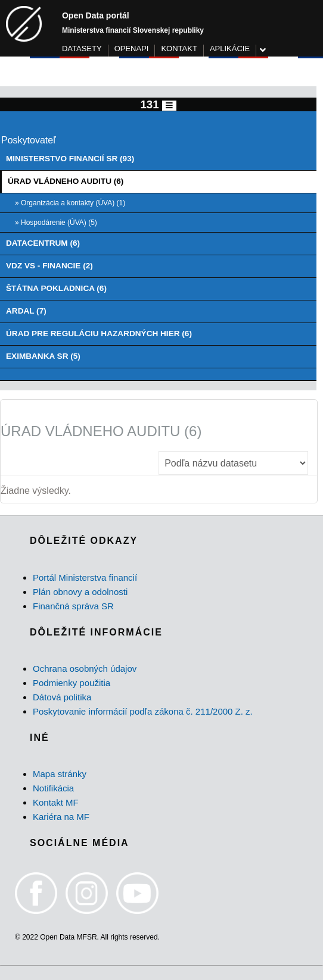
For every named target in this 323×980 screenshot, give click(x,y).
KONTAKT (179, 49)
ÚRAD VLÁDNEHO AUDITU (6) (66, 181)
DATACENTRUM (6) (43, 243)
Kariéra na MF (61, 817)
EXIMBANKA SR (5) (43, 356)
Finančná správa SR (73, 606)
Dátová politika (62, 697)
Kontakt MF (56, 802)
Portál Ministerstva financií (85, 577)
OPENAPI (132, 49)
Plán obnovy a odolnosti (80, 592)
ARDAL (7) (26, 311)
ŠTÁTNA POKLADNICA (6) (56, 288)
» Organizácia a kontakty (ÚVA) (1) (70, 203)
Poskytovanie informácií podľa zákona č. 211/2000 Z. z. (143, 711)
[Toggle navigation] (169, 106)
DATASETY (82, 49)
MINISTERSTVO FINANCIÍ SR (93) (70, 159)
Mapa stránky (60, 774)
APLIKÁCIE (230, 49)
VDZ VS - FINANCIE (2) (49, 266)
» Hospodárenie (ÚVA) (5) (56, 223)
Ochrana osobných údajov (85, 669)
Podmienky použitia (72, 683)
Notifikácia (53, 788)
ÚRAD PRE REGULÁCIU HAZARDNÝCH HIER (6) (99, 334)
